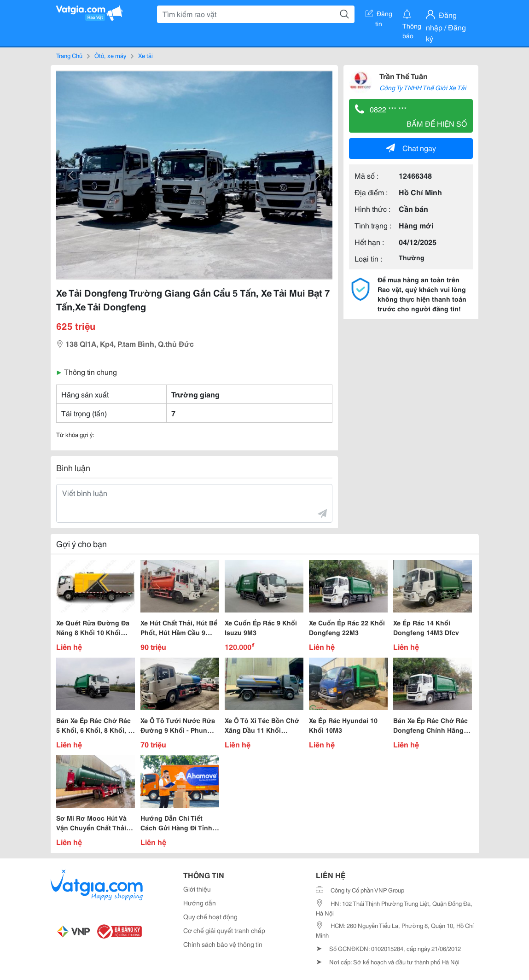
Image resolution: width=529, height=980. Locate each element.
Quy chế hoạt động (210, 916)
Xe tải (145, 55)
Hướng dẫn (200, 903)
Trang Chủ (69, 55)
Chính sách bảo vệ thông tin (223, 944)
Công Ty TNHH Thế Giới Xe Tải (423, 87)
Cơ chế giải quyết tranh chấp (224, 930)
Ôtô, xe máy (110, 55)
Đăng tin (379, 15)
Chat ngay (411, 148)
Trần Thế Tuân (404, 76)
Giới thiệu (197, 889)
